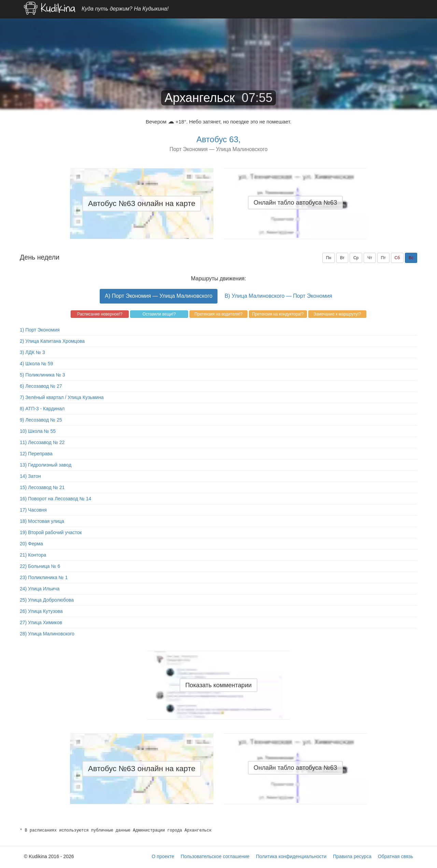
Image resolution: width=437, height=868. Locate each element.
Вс (411, 258)
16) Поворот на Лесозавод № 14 (55, 499)
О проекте (163, 856)
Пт (383, 258)
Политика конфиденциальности (291, 856)
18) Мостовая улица (42, 521)
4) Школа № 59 (36, 364)
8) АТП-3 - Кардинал (42, 409)
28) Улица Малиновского (47, 634)
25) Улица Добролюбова (47, 600)
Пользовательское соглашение (215, 856)
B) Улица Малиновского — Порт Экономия (278, 296)
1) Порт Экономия (40, 330)
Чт (370, 258)
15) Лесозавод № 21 (42, 487)
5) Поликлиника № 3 (43, 375)
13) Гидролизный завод (46, 465)
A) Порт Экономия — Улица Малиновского (159, 296)
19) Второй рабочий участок (51, 532)
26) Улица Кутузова (41, 611)
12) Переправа (36, 454)
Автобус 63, (218, 139)
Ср (356, 258)
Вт (342, 258)
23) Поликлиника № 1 (44, 577)
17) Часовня (33, 510)
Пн (329, 258)
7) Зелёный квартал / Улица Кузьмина (62, 397)
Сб (397, 258)
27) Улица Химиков (41, 622)
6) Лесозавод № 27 (41, 386)
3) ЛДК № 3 (32, 352)
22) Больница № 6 (40, 566)
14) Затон (30, 476)
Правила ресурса (352, 856)
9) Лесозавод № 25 (41, 420)
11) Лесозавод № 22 (42, 442)
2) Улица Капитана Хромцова (52, 341)
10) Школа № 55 (38, 431)
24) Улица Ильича (40, 589)
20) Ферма (31, 544)
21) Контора (33, 555)
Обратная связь (396, 856)
